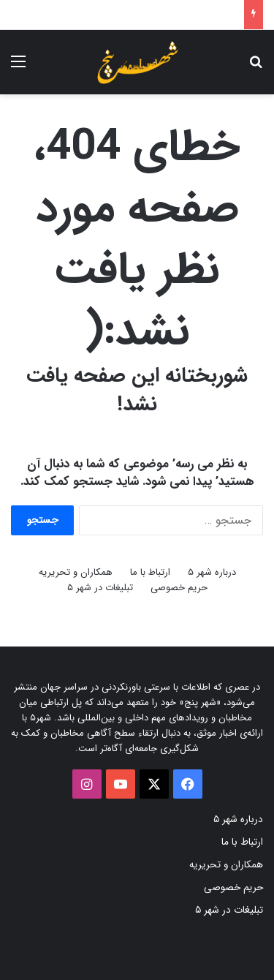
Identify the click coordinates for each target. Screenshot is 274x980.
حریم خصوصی (179, 588)
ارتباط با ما (150, 572)
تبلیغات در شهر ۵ (100, 588)
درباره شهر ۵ (212, 572)
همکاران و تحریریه (76, 572)
